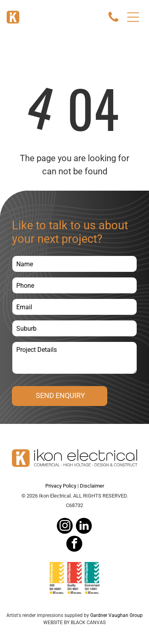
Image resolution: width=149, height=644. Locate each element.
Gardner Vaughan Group (116, 615)
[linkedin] (84, 527)
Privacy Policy (61, 486)
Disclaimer (92, 486)
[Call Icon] (113, 21)
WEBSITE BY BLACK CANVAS (74, 623)
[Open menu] (133, 17)
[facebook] (74, 545)
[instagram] (65, 527)
